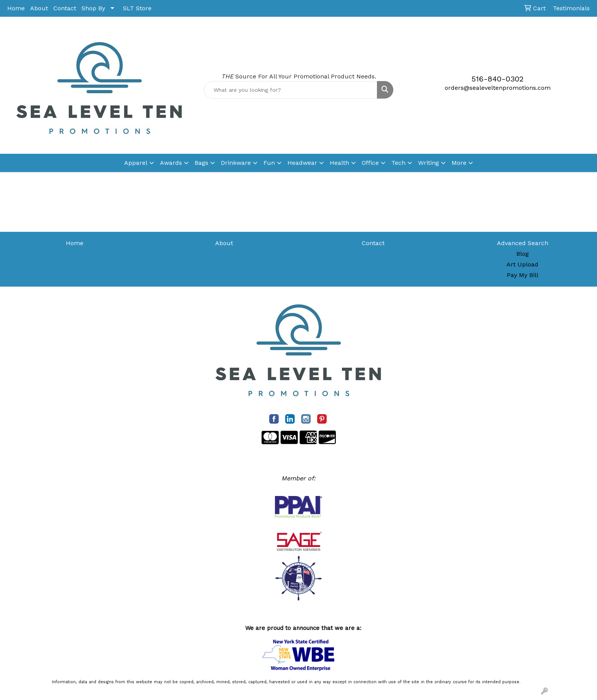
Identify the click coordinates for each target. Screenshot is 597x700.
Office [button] (370, 163)
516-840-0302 (497, 79)
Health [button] (339, 163)
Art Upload (522, 264)
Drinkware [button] (236, 163)
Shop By (93, 8)
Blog (523, 254)
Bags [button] (201, 163)
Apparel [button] (136, 163)
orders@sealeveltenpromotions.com (498, 88)
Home (16, 8)
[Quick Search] (291, 90)
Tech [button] (398, 163)
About (39, 8)
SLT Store (137, 8)
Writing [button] (429, 163)
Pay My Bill (523, 275)
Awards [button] (171, 163)
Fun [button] (269, 163)
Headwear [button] (302, 163)
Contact (65, 8)
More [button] (459, 163)
